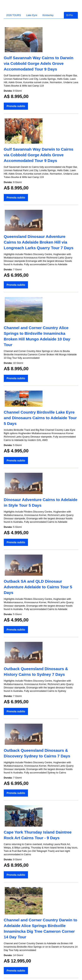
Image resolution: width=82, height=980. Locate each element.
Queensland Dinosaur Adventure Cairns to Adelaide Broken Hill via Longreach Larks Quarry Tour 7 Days (39, 242)
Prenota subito (16, 106)
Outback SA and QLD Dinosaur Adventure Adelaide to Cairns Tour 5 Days (38, 587)
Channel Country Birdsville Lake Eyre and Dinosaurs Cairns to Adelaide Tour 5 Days (40, 418)
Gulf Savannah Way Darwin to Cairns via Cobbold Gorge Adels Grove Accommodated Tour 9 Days (39, 155)
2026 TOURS (14, 15)
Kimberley (48, 15)
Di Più (71, 15)
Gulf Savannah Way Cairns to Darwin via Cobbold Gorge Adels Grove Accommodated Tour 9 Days (39, 63)
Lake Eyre (32, 15)
